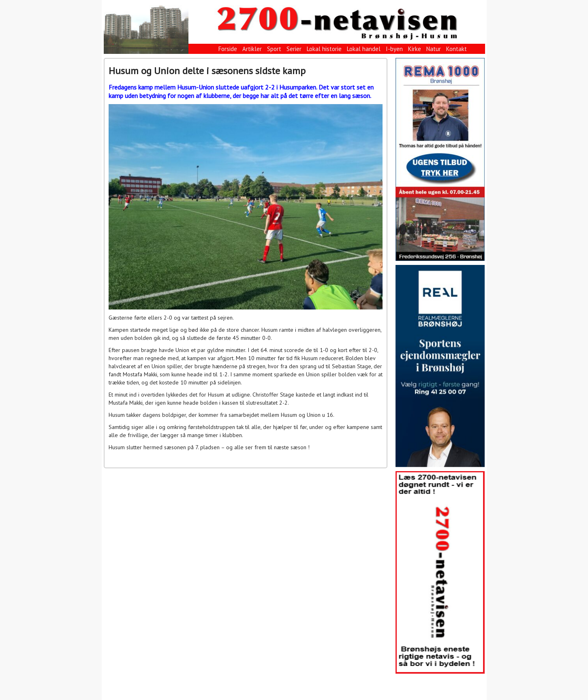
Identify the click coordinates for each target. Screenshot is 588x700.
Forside (228, 49)
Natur (434, 49)
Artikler (252, 49)
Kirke (415, 49)
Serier (294, 49)
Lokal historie (324, 49)
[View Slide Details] (440, 159)
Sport (274, 49)
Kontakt (457, 49)
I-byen (394, 49)
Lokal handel (364, 49)
